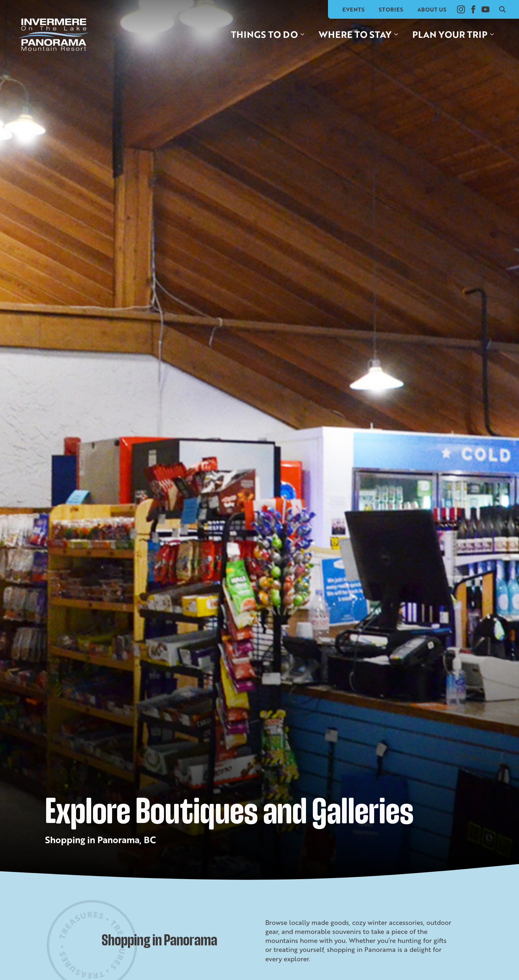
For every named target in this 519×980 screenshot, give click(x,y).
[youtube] (485, 9)
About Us (432, 9)
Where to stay (355, 34)
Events (353, 9)
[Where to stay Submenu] (398, 34)
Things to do (264, 34)
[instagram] (461, 9)
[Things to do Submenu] (305, 34)
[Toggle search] (502, 9)
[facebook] (473, 9)
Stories (391, 9)
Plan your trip (450, 34)
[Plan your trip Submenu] (494, 34)
